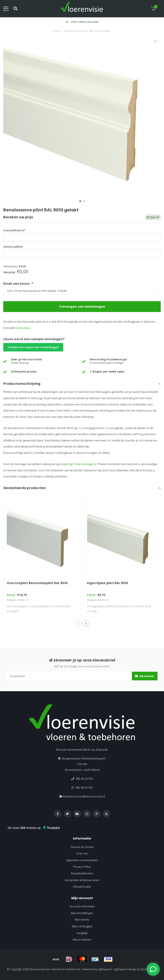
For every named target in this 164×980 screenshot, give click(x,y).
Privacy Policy (82, 867)
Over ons (82, 853)
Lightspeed (105, 969)
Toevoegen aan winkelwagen (82, 306)
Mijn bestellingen (82, 913)
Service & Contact (82, 847)
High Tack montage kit (82, 464)
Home (57, 31)
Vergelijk (82, 933)
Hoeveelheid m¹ (14, 230)
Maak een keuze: (18, 283)
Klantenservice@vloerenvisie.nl (84, 796)
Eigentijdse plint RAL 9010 (108, 583)
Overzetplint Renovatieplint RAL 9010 (37, 583)
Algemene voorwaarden (82, 860)
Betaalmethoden (82, 873)
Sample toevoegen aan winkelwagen (33, 347)
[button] (80, 201)
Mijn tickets (82, 920)
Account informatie (82, 906)
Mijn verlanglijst (82, 926)
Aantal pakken (13, 247)
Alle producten (82, 939)
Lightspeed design (125, 969)
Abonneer (145, 676)
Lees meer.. (24, 328)
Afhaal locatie (82, 887)
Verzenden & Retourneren (82, 880)
